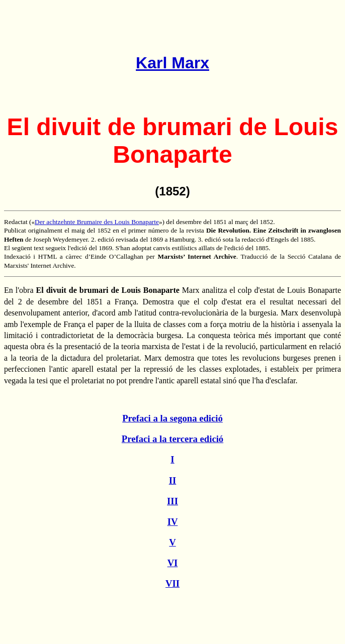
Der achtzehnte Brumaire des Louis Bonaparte (97, 222)
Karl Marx (172, 63)
